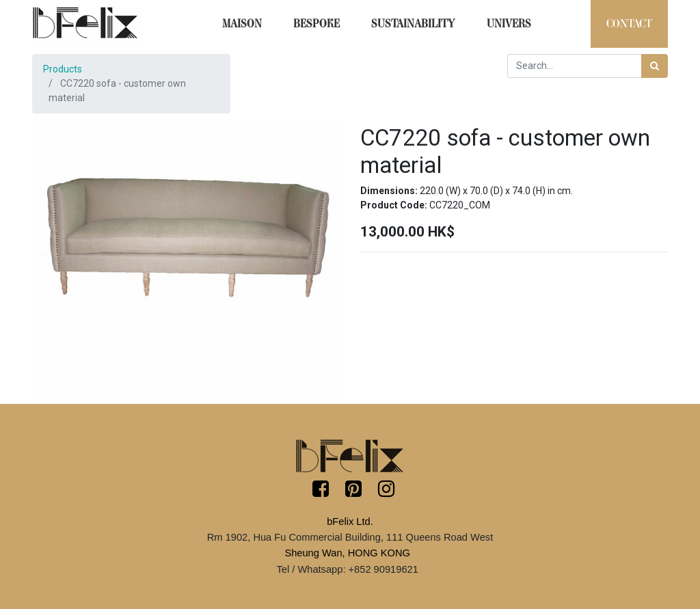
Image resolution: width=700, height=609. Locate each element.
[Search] (655, 66)
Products (63, 69)
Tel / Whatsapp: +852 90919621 (347, 569)
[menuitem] (242, 24)
